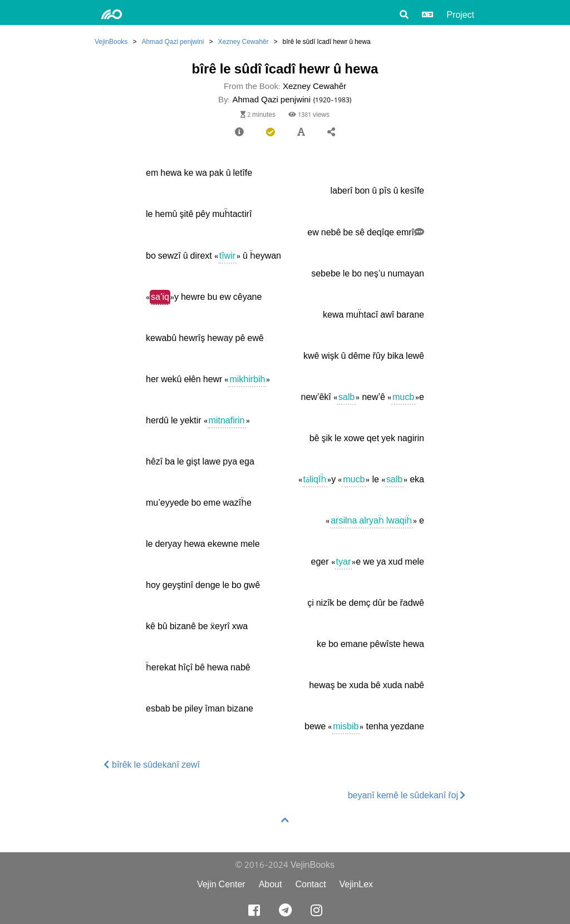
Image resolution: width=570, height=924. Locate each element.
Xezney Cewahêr (243, 41)
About (271, 884)
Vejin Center (221, 884)
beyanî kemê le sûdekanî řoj (407, 795)
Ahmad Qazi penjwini (173, 41)
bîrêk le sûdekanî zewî (152, 765)
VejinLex (357, 884)
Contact (310, 884)
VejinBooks (111, 41)
